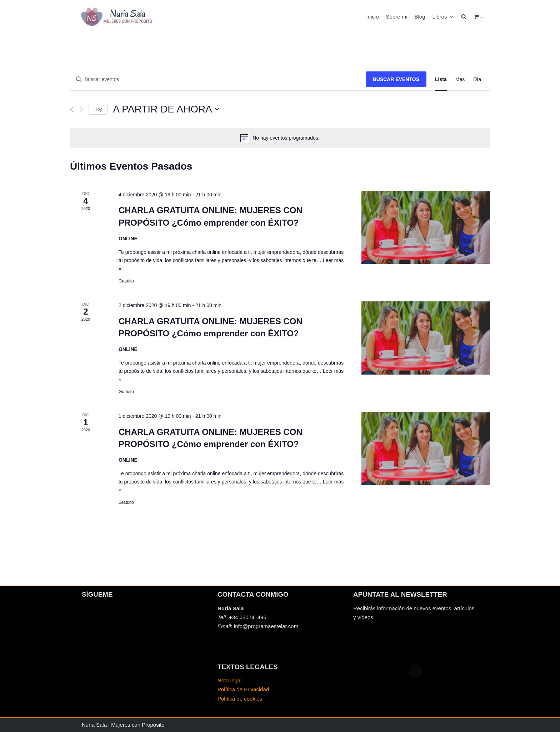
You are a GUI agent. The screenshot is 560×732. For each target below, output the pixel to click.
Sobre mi (396, 17)
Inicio (372, 17)
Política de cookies (240, 699)
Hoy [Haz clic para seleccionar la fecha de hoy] (98, 109)
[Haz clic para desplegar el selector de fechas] (166, 109)
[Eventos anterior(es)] (72, 109)
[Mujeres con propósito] (117, 17)
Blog (420, 17)
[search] (467, 17)
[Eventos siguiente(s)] (81, 109)
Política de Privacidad (243, 689)
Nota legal (230, 680)
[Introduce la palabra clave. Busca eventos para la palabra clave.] (218, 79)
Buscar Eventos (396, 79)
